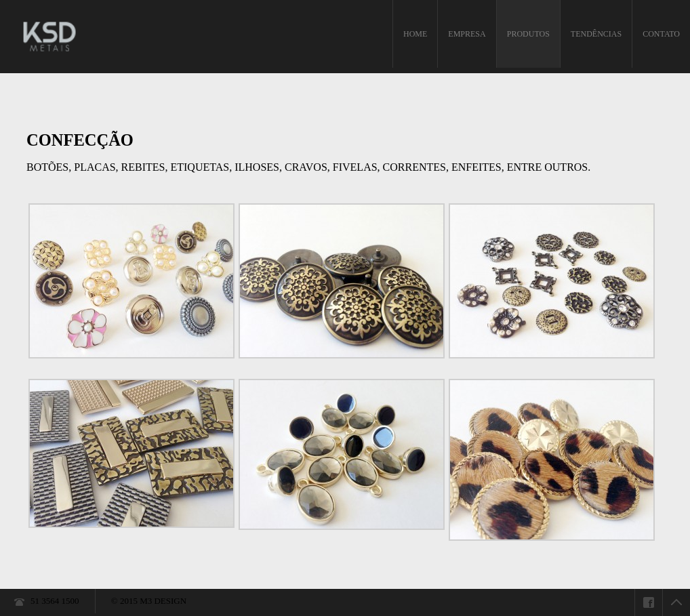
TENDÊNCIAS (596, 34)
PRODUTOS (528, 34)
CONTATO (661, 34)
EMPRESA (467, 34)
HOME (415, 34)
